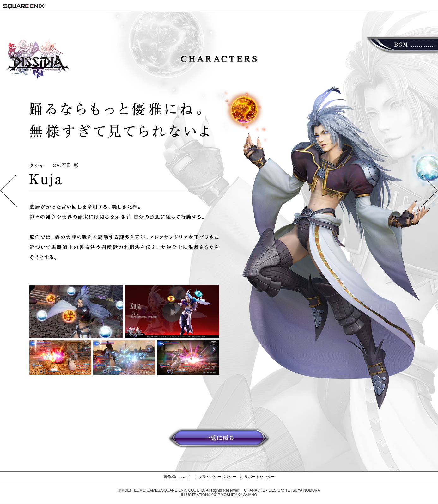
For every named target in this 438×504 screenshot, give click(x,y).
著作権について (177, 477)
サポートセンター (259, 477)
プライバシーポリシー (217, 477)
